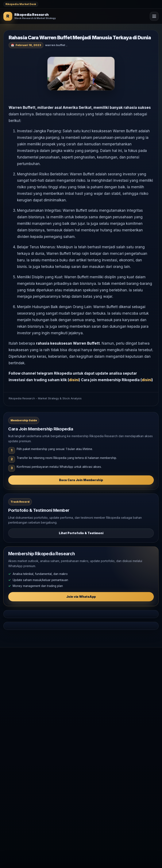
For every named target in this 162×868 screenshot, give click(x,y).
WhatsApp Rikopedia (18, 744)
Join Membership (15, 730)
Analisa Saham (13, 699)
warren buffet (55, 45)
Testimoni (10, 737)
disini (74, 380)
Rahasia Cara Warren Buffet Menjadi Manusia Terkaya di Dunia (80, 38)
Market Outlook (14, 692)
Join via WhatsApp (81, 597)
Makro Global (13, 706)
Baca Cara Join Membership (81, 480)
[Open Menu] (154, 16)
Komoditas (11, 713)
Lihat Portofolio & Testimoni (81, 533)
